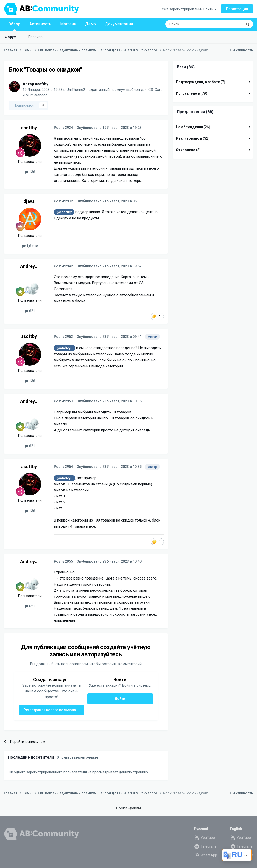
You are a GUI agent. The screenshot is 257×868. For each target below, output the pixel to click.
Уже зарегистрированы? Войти (189, 9)
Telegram (205, 846)
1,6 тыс (30, 246)
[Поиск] (192, 24)
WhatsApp (205, 855)
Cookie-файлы (128, 808)
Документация (119, 24)
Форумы (12, 37)
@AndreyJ (65, 348)
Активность (40, 24)
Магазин (68, 24)
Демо (90, 24)
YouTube (204, 838)
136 (30, 172)
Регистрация (237, 9)
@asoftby (64, 212)
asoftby (42, 84)
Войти (120, 699)
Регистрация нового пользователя (54, 710)
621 (30, 311)
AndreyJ (29, 266)
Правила (36, 37)
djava (29, 201)
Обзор (14, 26)
